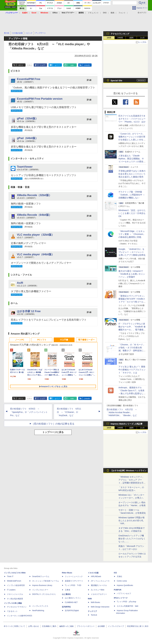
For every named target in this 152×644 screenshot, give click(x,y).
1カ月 (142, 38)
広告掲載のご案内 (49, 626)
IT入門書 (64, 340)
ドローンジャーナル (15, 594)
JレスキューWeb (98, 590)
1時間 (109, 38)
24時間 (120, 38)
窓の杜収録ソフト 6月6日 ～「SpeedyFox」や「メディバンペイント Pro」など (29, 412)
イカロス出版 (93, 573)
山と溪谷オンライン (73, 598)
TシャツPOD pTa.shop (126, 602)
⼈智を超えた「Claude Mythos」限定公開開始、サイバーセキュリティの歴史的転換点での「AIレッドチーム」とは (132, 162)
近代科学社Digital (72, 611)
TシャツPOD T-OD (73, 585)
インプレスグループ (116, 626)
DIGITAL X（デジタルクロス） (44, 594)
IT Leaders (11, 590)
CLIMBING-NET (71, 602)
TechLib (94, 615)
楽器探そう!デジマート (74, 581)
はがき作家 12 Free (29, 311)
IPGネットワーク (121, 598)
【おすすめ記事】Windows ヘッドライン (128, 471)
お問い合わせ (34, 626)
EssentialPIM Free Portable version (40, 99)
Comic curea (122, 581)
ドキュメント (93, 13)
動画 (113, 13)
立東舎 (68, 590)
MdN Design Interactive (100, 607)
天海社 (119, 576)
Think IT (10, 576)
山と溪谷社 (66, 594)
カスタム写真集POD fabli (128, 606)
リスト (29, 65)
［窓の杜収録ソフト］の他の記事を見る (53, 424)
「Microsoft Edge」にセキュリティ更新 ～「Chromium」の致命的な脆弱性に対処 (132, 234)
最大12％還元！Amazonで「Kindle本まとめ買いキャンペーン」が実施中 (132, 274)
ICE (115, 573)
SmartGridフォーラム (41, 576)
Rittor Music (67, 573)
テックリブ (92, 611)
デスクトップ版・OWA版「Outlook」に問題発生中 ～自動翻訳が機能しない (132, 195)
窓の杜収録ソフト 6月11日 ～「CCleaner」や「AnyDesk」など (69, 412)
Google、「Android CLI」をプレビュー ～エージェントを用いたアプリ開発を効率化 (132, 252)
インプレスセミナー (40, 590)
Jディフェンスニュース (100, 581)
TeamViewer (25, 167)
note (72, 65)
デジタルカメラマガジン (17, 607)
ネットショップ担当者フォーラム (46, 581)
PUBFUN (118, 590)
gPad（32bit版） (27, 118)
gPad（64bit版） (27, 138)
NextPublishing (38, 611)
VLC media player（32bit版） (36, 235)
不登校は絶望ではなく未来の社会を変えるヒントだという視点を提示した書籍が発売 (132, 174)
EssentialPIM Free (29, 79)
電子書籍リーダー (86, 340)
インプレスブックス (40, 606)
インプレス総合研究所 (16, 585)
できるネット (12, 611)
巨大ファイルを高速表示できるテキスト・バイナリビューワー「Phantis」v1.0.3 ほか (132, 119)
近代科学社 (66, 607)
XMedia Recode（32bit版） (34, 195)
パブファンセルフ (124, 594)
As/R (20, 283)
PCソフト (42, 340)
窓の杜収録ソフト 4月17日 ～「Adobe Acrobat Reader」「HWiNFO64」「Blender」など (122, 412)
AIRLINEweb (96, 576)
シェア (42, 65)
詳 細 (89, 80)
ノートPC (20, 340)
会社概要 (101, 626)
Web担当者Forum (14, 581)
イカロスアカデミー (99, 594)
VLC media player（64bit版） (36, 254)
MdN (90, 599)
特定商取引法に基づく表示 (138, 626)
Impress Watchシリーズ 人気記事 (127, 424)
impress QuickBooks (125, 585)
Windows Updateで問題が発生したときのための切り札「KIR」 (132, 521)
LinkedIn (87, 65)
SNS (105, 13)
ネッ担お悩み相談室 (15, 599)
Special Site (116, 81)
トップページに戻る (53, 432)
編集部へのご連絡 (66, 626)
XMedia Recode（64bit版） (34, 215)
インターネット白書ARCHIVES (20, 616)
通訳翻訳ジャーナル (99, 585)
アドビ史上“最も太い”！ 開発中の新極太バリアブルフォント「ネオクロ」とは (132, 370)
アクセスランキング (120, 34)
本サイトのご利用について (14, 626)
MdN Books (95, 602)
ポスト (21, 65)
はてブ (57, 65)
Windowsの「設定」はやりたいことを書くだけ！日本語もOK (132, 213)
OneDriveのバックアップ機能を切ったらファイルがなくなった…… (132, 539)
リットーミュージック (74, 576)
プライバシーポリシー (86, 626)
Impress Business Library (42, 585)
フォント (122, 13)
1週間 (131, 38)
